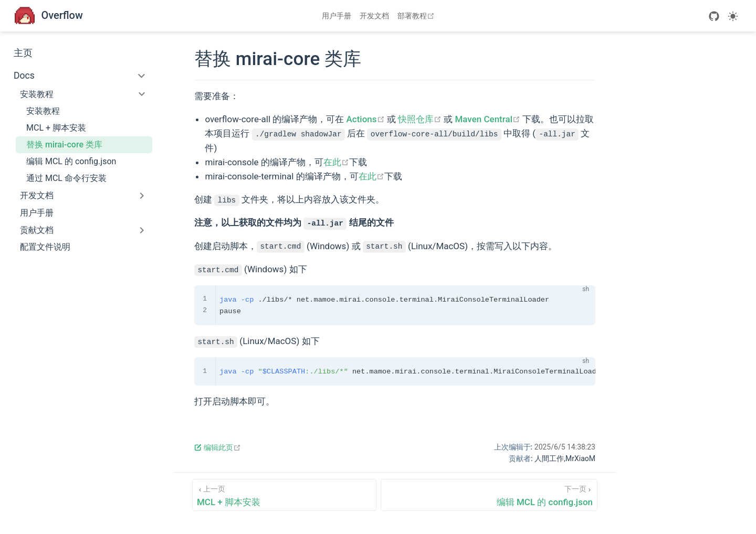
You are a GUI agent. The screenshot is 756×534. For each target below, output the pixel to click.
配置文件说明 (45, 247)
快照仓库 (420, 119)
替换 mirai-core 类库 (64, 145)
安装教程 (43, 111)
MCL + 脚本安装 (56, 128)
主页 (23, 53)
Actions (366, 119)
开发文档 (374, 16)
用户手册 (337, 16)
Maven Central (487, 119)
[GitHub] (714, 16)
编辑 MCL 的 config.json (71, 161)
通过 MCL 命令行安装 (66, 178)
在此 (336, 162)
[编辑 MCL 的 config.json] (489, 495)
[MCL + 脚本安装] (284, 495)
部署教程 (417, 16)
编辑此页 (218, 447)
